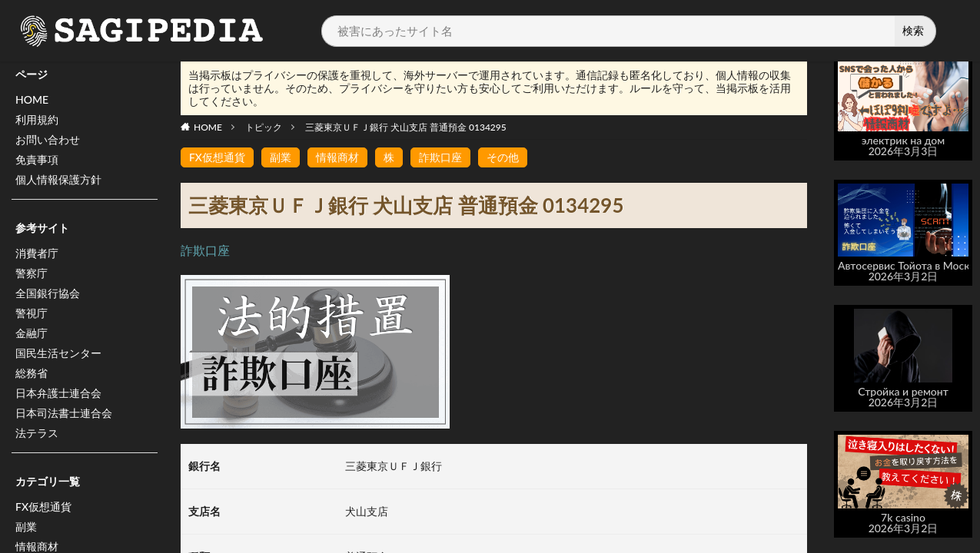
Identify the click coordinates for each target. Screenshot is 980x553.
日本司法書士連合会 (64, 413)
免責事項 (37, 159)
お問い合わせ (48, 139)
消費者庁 (37, 253)
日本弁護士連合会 (58, 393)
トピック (264, 127)
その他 (503, 157)
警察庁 (32, 273)
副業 (26, 527)
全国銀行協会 (48, 293)
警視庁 (32, 313)
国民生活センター (58, 353)
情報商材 (337, 157)
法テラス (37, 433)
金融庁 (32, 333)
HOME (32, 99)
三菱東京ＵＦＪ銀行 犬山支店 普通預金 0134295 (406, 127)
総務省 (32, 373)
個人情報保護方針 (58, 179)
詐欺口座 (440, 157)
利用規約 (37, 119)
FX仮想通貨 (43, 507)
